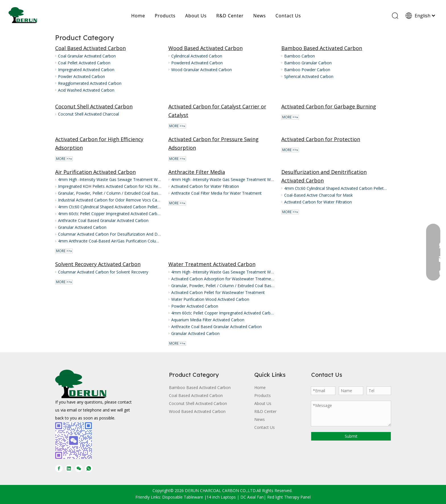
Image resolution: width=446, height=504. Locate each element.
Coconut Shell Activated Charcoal (88, 114)
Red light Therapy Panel (289, 497)
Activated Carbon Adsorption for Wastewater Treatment (223, 279)
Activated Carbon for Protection (321, 139)
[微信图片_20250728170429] (74, 441)
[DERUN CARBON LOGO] (81, 384)
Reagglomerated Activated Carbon (90, 83)
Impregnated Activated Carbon (86, 70)
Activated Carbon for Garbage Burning (329, 106)
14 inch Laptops (221, 497)
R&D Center (230, 16)
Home (138, 16)
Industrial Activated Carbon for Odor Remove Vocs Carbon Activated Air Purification (110, 200)
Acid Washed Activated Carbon (86, 90)
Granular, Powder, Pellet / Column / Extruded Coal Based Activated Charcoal (110, 193)
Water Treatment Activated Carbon (212, 264)
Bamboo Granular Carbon (308, 63)
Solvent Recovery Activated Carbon (98, 264)
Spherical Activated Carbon (309, 76)
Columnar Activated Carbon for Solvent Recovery (103, 272)
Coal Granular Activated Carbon (87, 56)
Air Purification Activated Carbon (95, 172)
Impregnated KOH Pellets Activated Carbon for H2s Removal (110, 186)
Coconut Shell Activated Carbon (94, 106)
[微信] (79, 468)
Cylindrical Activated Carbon (197, 56)
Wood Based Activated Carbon (206, 48)
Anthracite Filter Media (197, 172)
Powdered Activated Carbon (197, 63)
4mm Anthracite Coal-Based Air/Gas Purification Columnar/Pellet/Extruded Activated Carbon (110, 241)
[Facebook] (59, 468)
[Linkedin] (69, 468)
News (259, 16)
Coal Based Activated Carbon (90, 48)
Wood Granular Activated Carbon (202, 70)
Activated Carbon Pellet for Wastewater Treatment (218, 292)
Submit (351, 436)
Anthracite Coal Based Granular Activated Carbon (103, 220)
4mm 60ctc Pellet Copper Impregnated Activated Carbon (110, 214)
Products (165, 16)
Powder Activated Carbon (81, 76)
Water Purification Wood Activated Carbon (210, 299)
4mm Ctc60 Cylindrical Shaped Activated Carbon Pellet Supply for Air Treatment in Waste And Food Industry (110, 207)
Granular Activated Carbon (82, 227)
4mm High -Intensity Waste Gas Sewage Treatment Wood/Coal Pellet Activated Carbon (110, 179)
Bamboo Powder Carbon (307, 70)
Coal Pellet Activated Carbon (84, 63)
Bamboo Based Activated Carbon (322, 48)
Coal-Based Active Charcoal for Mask (318, 195)
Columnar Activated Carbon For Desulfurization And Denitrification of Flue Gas (110, 234)
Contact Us (288, 16)
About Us (196, 16)
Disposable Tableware (183, 497)
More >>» (177, 126)
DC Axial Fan (252, 497)
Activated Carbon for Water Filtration (205, 186)
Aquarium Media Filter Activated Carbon (208, 320)
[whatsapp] (89, 468)
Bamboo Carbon (300, 56)
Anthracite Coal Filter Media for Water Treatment (216, 193)
